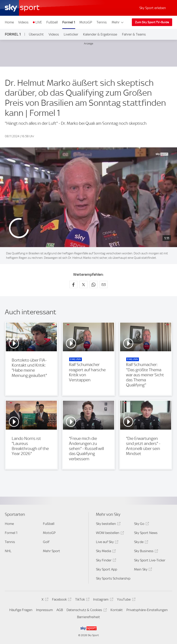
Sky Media (105, 552)
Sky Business (145, 552)
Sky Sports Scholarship (113, 578)
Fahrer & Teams (134, 34)
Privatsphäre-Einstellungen (147, 610)
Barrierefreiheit (88, 617)
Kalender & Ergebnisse (100, 34)
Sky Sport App (107, 569)
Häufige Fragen (21, 610)
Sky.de (141, 543)
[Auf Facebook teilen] (73, 284)
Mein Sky (142, 570)
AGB (60, 610)
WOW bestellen (109, 533)
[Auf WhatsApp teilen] (94, 284)
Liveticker (71, 34)
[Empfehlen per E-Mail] (104, 284)
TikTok (82, 600)
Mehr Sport (52, 551)
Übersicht (36, 34)
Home (9, 22)
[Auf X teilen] (83, 284)
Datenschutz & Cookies (86, 611)
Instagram (103, 600)
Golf (46, 542)
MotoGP (86, 22)
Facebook (61, 600)
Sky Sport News (146, 533)
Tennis (102, 22)
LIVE (39, 22)
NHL (8, 551)
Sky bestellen (108, 524)
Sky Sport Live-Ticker (150, 560)
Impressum (44, 610)
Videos (23, 22)
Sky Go (141, 524)
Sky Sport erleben (153, 8)
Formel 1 (69, 22)
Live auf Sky (107, 543)
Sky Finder (105, 561)
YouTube (125, 600)
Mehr (118, 22)
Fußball (52, 22)
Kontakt (117, 610)
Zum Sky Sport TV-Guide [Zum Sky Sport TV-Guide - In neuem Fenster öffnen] (152, 22)
